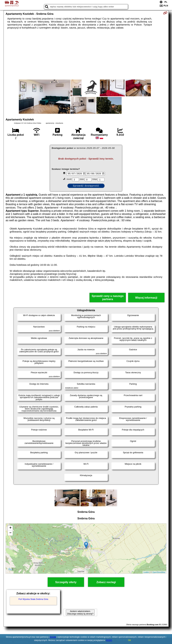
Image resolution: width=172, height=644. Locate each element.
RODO (109, 640)
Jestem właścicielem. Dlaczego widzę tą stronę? (80, 612)
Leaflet (146, 572)
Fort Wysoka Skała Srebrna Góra (33, 599)
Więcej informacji (146, 298)
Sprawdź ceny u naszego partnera (108, 298)
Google (53, 637)
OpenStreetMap (159, 572)
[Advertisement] (86, 54)
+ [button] (10, 528)
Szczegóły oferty (66, 582)
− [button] (10, 533)
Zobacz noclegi (106, 582)
